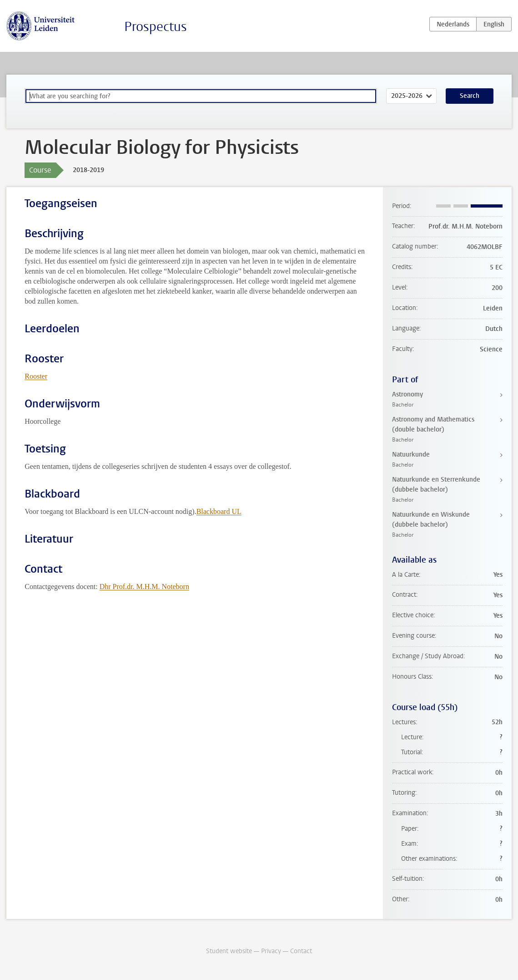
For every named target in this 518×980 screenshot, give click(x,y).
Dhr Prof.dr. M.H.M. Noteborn (144, 586)
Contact (301, 951)
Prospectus (156, 27)
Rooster (36, 376)
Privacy (271, 951)
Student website (229, 951)
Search (470, 96)
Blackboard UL (219, 511)
